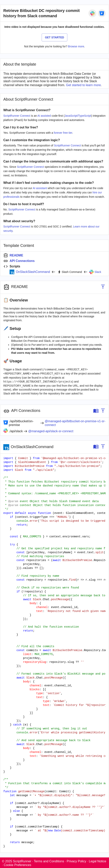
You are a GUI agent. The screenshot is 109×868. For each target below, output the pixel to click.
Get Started (55, 37)
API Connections (22, 261)
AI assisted (44, 116)
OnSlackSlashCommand (33, 272)
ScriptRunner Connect (17, 116)
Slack (98, 272)
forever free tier (63, 133)
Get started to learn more (83, 85)
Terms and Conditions (49, 860)
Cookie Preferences (18, 864)
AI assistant (40, 188)
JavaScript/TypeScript (78, 116)
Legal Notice (98, 860)
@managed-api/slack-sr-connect (51, 430)
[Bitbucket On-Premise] (102, 13)
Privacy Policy (77, 860)
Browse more (76, 46)
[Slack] (92, 13)
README (16, 255)
